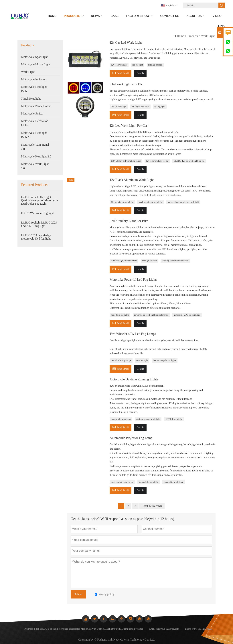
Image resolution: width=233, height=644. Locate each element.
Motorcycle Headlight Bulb (34, 89)
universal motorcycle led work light (183, 202)
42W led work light (174, 419)
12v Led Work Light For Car (128, 126)
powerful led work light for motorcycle (151, 315)
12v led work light (119, 65)
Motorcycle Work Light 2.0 (35, 166)
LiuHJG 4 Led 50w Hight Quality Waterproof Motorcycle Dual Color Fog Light (40, 200)
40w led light (142, 360)
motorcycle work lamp (121, 419)
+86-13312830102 (202, 629)
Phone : (189, 629)
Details (140, 73)
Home (179, 36)
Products (193, 36)
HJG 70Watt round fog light (37, 213)
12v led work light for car (157, 161)
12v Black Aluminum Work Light (132, 180)
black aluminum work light (150, 202)
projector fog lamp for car (122, 482)
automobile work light (149, 482)
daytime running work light (148, 419)
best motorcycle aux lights (165, 360)
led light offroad (155, 65)
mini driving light (119, 106)
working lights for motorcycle (175, 261)
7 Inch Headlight (31, 99)
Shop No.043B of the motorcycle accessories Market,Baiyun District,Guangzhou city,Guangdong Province (89, 629)
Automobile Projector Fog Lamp (131, 438)
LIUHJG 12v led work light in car (126, 161)
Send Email (121, 73)
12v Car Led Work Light (126, 43)
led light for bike (149, 261)
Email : (153, 629)
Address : (29, 629)
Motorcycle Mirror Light (36, 64)
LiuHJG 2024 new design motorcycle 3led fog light (36, 237)
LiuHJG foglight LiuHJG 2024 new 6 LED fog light (39, 224)
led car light (138, 65)
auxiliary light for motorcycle (124, 261)
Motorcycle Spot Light (34, 57)
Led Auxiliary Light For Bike (129, 221)
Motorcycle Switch (32, 113)
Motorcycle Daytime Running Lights (134, 379)
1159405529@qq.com (168, 629)
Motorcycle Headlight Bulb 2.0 (34, 135)
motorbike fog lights (120, 315)
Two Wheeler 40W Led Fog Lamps (133, 334)
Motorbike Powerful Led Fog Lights (133, 280)
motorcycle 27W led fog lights (187, 315)
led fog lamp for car (140, 106)
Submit (78, 594)
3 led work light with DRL (127, 84)
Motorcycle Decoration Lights (35, 123)
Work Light (28, 72)
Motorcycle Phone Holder (36, 106)
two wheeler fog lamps (121, 360)
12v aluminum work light (122, 202)
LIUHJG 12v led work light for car (189, 161)
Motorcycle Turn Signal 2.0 (35, 147)
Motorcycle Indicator (33, 79)
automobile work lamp (174, 482)
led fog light (160, 106)
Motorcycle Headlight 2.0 (36, 156)
